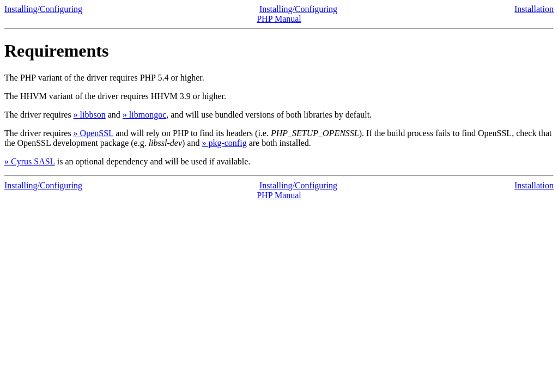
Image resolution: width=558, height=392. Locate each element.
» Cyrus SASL (30, 161)
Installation (534, 9)
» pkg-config (224, 143)
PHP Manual (279, 19)
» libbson (90, 115)
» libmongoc (144, 115)
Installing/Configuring (43, 9)
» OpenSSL (94, 133)
